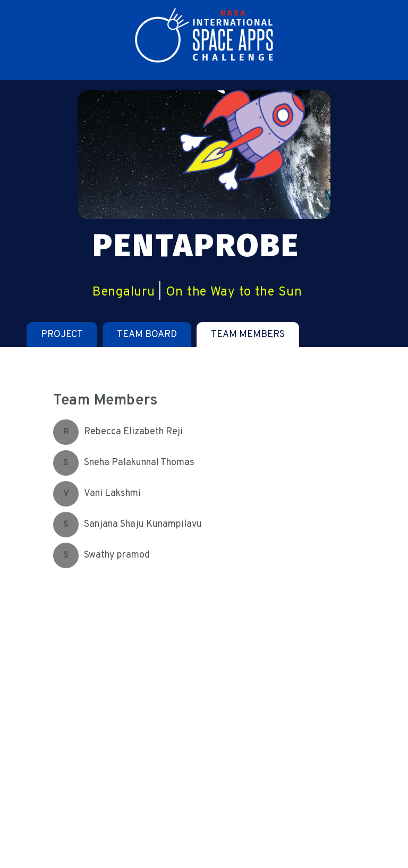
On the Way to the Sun (234, 292)
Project (62, 335)
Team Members (248, 335)
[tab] (62, 335)
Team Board (147, 335)
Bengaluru (124, 292)
